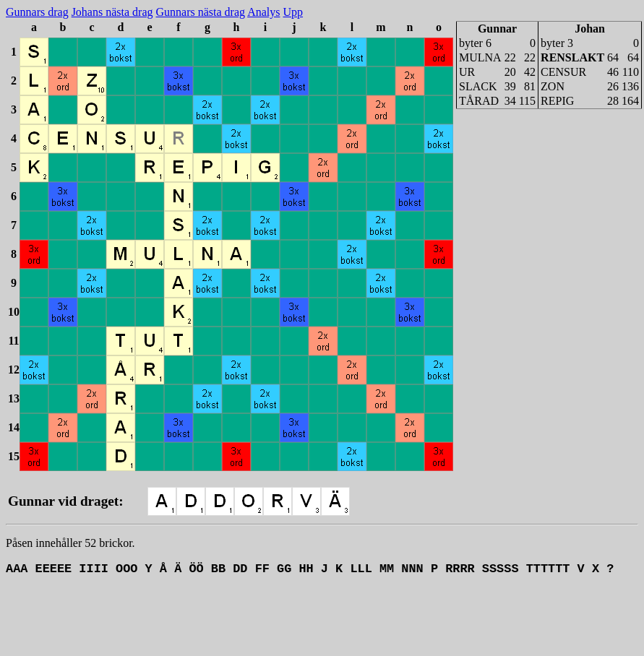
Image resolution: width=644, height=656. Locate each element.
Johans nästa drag (112, 12)
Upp (293, 12)
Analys (263, 12)
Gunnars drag (37, 12)
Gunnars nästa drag (201, 12)
